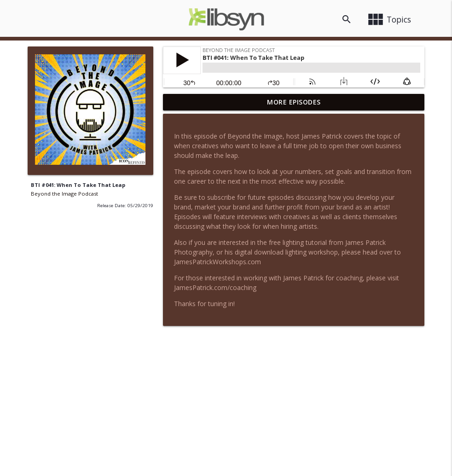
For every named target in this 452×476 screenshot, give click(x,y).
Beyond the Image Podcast (64, 194)
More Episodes (294, 102)
